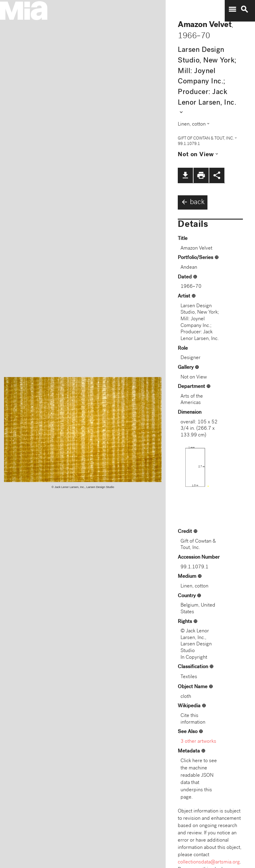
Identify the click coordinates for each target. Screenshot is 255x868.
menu (232, 9)
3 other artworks (198, 742)
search (244, 9)
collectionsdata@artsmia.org (209, 862)
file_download (185, 175)
